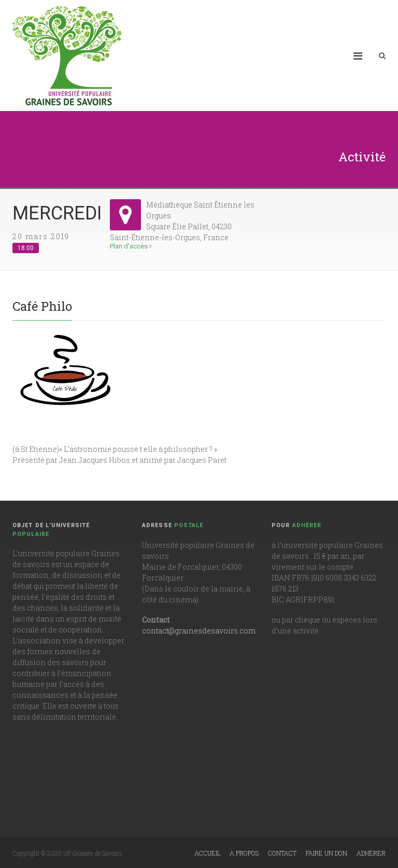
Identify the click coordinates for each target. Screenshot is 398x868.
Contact (282, 853)
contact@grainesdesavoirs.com (199, 631)
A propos (244, 853)
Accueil (207, 853)
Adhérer (371, 853)
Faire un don (326, 853)
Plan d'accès (131, 246)
